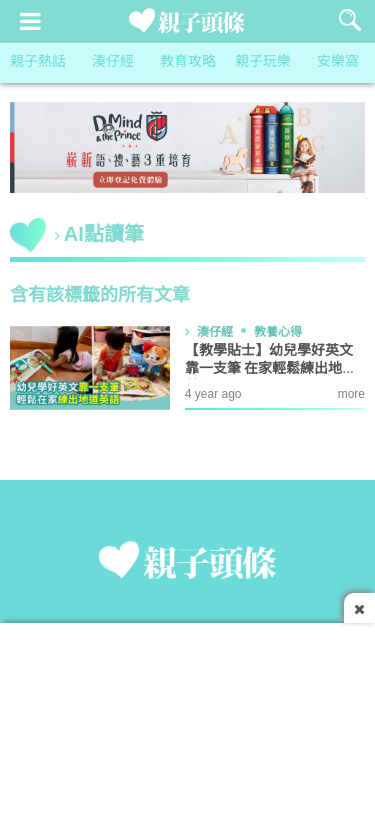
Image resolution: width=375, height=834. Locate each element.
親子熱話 (38, 62)
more (351, 394)
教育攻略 (188, 62)
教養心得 (278, 332)
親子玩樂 (263, 62)
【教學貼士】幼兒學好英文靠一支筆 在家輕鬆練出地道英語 (271, 369)
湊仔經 (113, 62)
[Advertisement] (187, 723)
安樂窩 (338, 62)
